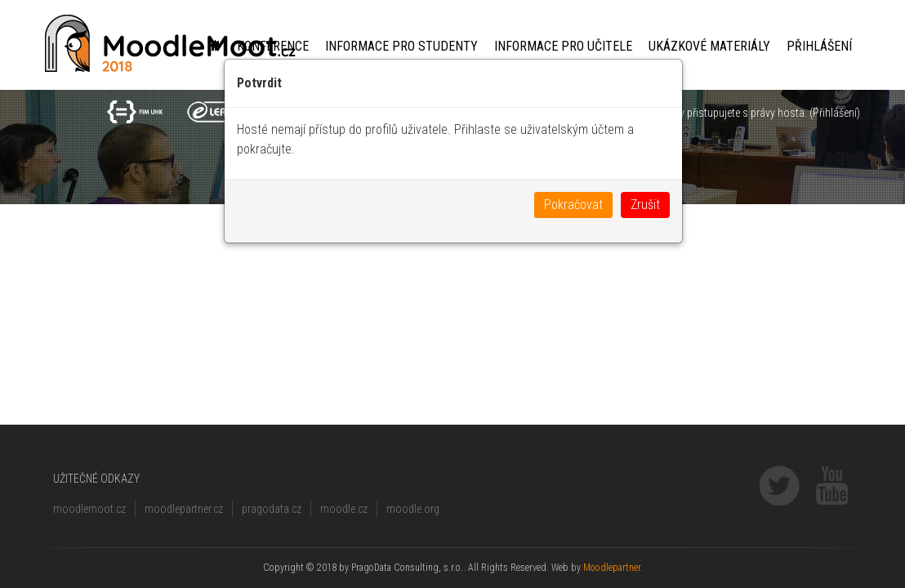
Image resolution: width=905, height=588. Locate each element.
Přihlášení (819, 46)
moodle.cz (344, 509)
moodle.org (413, 509)
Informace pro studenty (401, 46)
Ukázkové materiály (709, 46)
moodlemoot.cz (89, 509)
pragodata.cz (272, 509)
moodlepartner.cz (184, 509)
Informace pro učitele (563, 46)
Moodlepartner (612, 568)
